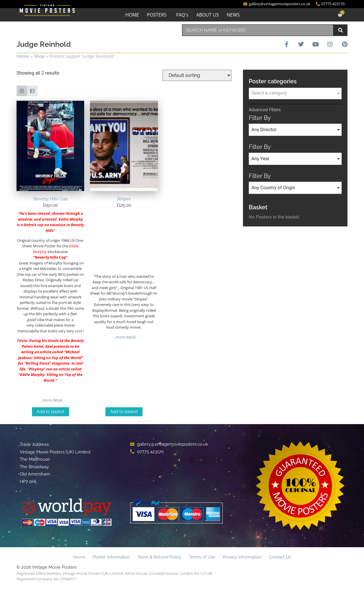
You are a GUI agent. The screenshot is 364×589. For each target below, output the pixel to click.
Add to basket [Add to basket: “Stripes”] (124, 412)
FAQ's (182, 15)
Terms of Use (202, 557)
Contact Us (280, 557)
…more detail (50, 400)
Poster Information (111, 557)
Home (23, 56)
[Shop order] (197, 75)
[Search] (340, 30)
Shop (39, 56)
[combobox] (258, 30)
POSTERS (157, 15)
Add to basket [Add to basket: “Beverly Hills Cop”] (51, 412)
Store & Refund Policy (160, 557)
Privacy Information (242, 557)
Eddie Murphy (32, 374)
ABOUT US (208, 15)
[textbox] (295, 93)
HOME (132, 15)
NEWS (233, 15)
